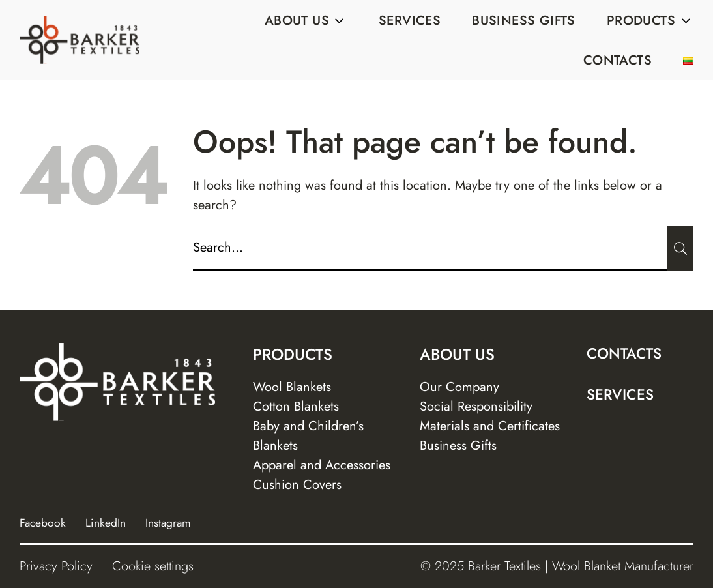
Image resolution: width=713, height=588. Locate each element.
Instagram (168, 523)
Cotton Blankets (296, 406)
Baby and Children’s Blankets (308, 436)
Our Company (459, 387)
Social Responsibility (476, 406)
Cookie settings (153, 566)
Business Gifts (524, 21)
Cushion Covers (297, 485)
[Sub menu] (340, 21)
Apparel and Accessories (322, 465)
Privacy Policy (56, 566)
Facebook (43, 523)
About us (306, 21)
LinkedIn (106, 523)
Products (650, 21)
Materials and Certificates (490, 426)
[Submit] (680, 248)
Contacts (618, 60)
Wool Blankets (292, 387)
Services (410, 21)
